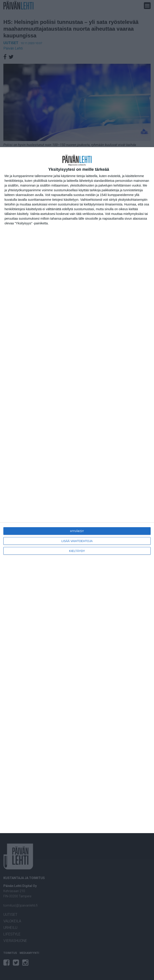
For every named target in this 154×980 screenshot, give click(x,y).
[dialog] (77, 490)
